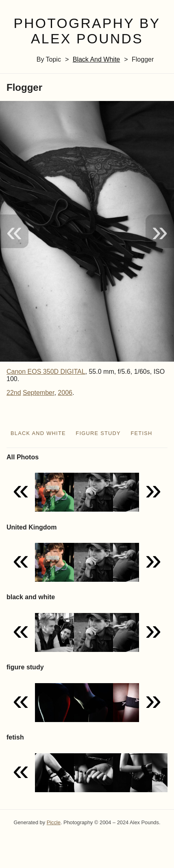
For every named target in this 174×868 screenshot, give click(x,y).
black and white (97, 59)
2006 (65, 393)
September (38, 393)
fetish (141, 433)
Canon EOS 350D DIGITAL (46, 372)
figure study (98, 433)
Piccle (54, 822)
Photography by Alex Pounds (87, 31)
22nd (14, 393)
